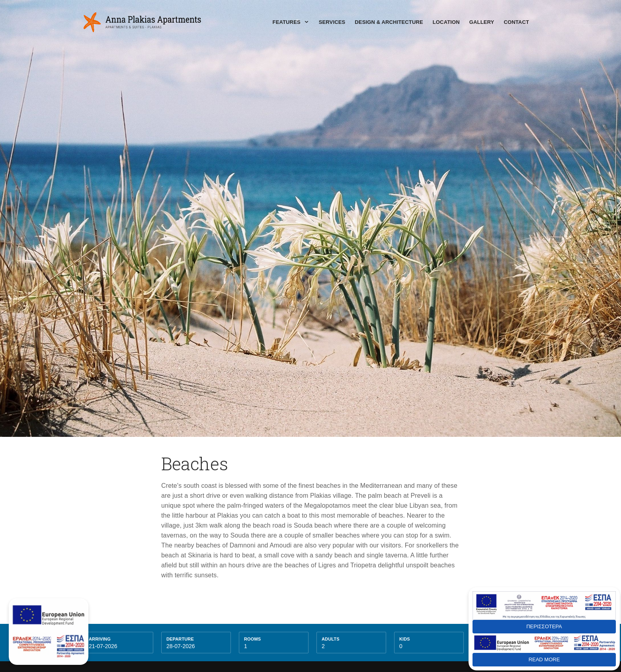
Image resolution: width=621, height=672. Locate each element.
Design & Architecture (389, 22)
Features (291, 22)
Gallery (482, 22)
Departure (180, 639)
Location (446, 22)
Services (332, 22)
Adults (331, 639)
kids (405, 639)
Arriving (100, 639)
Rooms (252, 639)
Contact (516, 22)
